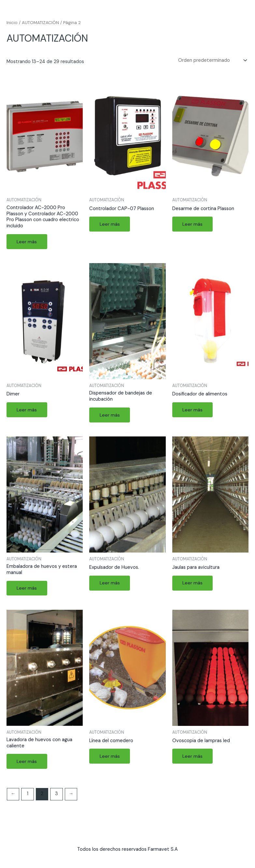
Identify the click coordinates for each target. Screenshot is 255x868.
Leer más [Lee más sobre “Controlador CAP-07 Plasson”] (110, 224)
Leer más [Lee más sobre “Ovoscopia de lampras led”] (193, 757)
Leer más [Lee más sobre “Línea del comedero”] (110, 757)
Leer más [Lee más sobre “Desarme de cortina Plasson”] (193, 224)
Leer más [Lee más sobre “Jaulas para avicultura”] (193, 584)
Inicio (12, 23)
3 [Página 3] (57, 795)
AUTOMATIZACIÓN (40, 23)
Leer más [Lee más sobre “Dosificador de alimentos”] (193, 410)
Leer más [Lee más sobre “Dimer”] (27, 410)
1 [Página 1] (28, 795)
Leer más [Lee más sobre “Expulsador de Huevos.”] (110, 584)
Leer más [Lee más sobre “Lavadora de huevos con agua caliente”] (27, 762)
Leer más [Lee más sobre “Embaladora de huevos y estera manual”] (27, 589)
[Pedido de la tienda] (212, 60)
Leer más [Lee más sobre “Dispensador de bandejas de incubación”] (110, 415)
